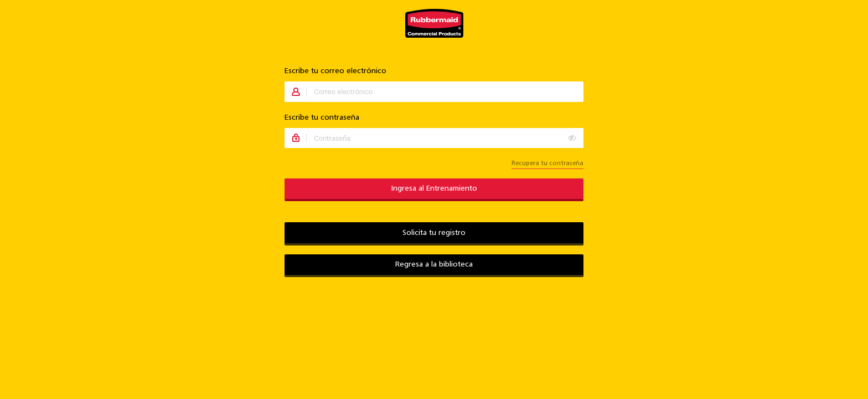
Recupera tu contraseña (547, 163)
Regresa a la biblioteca (434, 265)
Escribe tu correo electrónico (335, 71)
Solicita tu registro (434, 233)
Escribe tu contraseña (322, 118)
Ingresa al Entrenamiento (434, 189)
